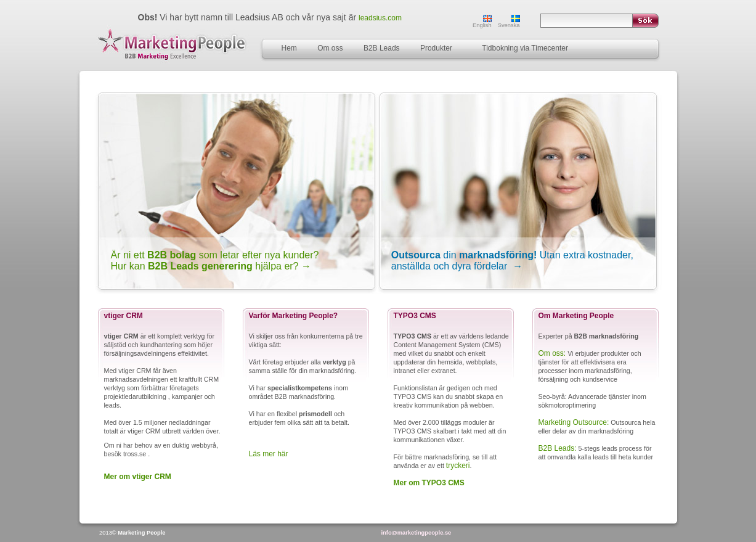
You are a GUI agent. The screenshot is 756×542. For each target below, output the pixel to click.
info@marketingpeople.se (417, 533)
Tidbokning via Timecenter (525, 48)
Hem (289, 48)
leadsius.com (380, 18)
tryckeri (458, 466)
